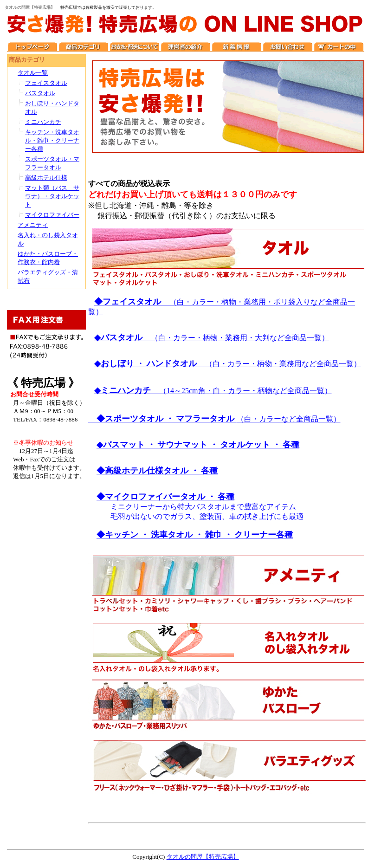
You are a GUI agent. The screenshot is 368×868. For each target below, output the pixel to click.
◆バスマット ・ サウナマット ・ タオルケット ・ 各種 (198, 445)
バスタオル (40, 93)
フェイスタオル (46, 83)
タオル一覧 (33, 73)
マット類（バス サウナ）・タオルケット (52, 196)
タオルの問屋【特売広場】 (203, 857)
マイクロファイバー (52, 215)
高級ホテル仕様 (46, 178)
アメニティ (33, 225)
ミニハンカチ (43, 122)
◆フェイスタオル (132, 302)
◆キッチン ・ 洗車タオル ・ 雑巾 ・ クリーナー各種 (195, 535)
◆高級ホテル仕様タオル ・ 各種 (157, 471)
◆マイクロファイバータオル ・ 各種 (165, 497)
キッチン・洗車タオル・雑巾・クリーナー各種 (52, 140)
